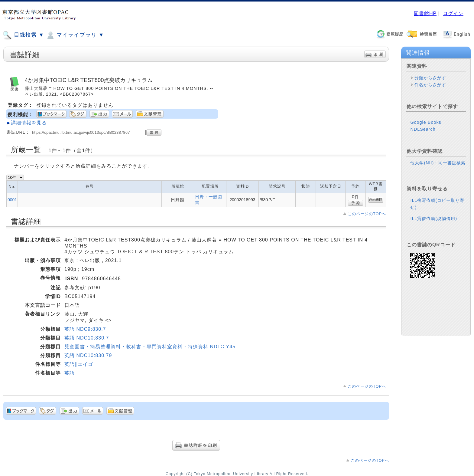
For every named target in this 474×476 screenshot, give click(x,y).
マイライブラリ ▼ (75, 35)
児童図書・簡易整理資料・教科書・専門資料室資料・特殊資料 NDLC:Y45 (150, 347)
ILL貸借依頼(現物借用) (434, 218)
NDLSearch (423, 129)
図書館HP (425, 13)
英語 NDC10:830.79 (88, 355)
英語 (70, 373)
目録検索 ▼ (23, 35)
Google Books (426, 122)
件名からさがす (430, 85)
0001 (12, 200)
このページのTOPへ (367, 214)
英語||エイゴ (79, 364)
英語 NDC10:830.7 (87, 338)
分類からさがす (430, 78)
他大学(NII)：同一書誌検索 (438, 163)
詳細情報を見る (29, 123)
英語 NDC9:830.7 (85, 329)
